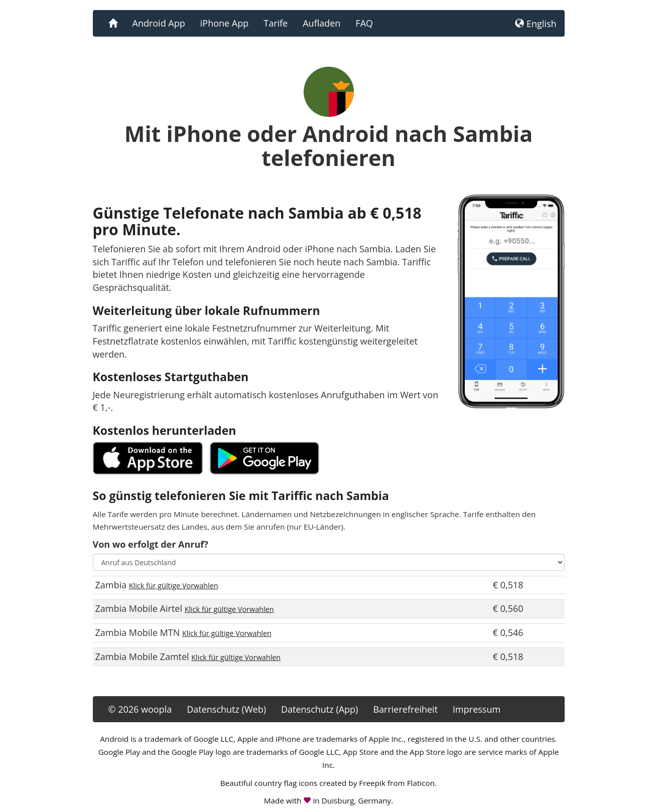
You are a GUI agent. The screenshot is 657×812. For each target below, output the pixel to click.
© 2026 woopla (140, 709)
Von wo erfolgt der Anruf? (151, 544)
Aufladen (321, 23)
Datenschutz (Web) (226, 709)
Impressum (477, 709)
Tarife (276, 23)
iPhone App (224, 23)
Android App (159, 23)
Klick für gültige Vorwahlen (174, 586)
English (536, 24)
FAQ (364, 23)
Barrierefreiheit (405, 709)
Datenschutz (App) (319, 709)
